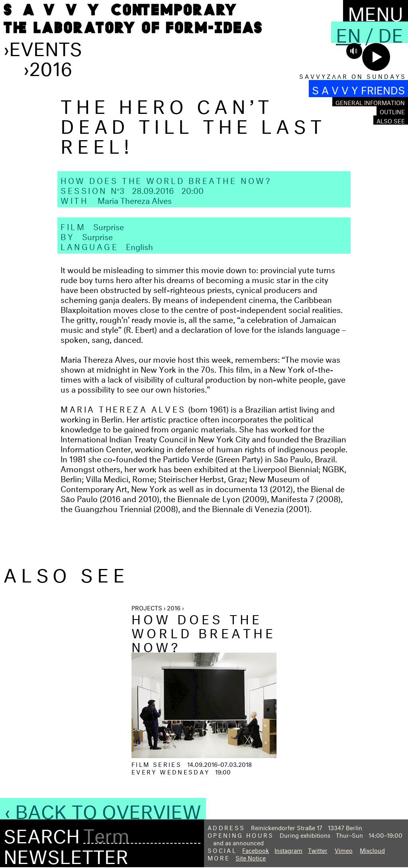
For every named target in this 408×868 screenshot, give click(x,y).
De (391, 32)
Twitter (318, 849)
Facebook (256, 849)
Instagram (288, 849)
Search (42, 833)
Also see (391, 120)
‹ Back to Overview (103, 809)
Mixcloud (372, 849)
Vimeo (344, 849)
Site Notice (251, 857)
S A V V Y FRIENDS (358, 89)
